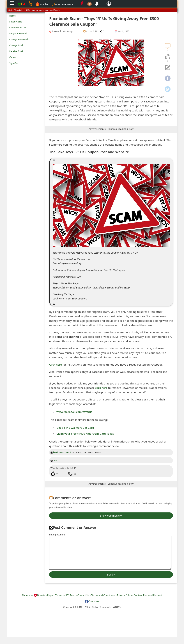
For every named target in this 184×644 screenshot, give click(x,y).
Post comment (61, 452)
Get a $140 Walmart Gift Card (75, 428)
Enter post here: (57, 535)
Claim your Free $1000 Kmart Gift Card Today (85, 434)
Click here (56, 365)
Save (54, 461)
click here (101, 388)
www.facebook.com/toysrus (74, 412)
